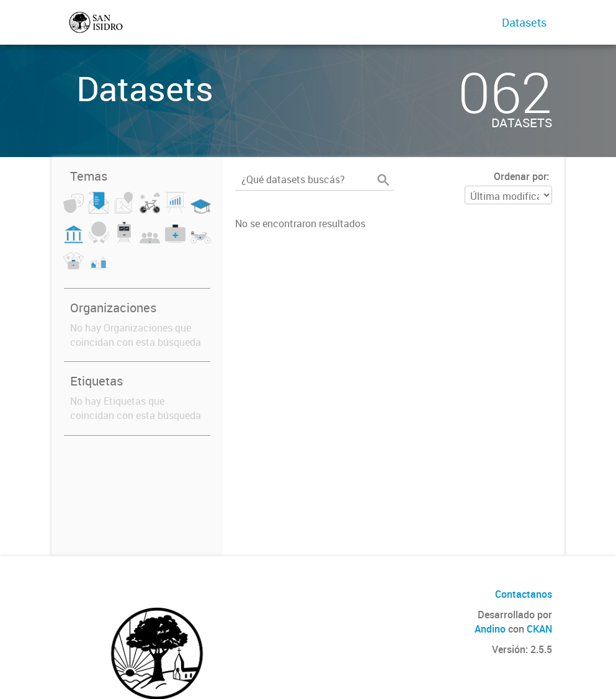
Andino (490, 629)
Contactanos (524, 594)
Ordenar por (520, 176)
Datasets (524, 22)
